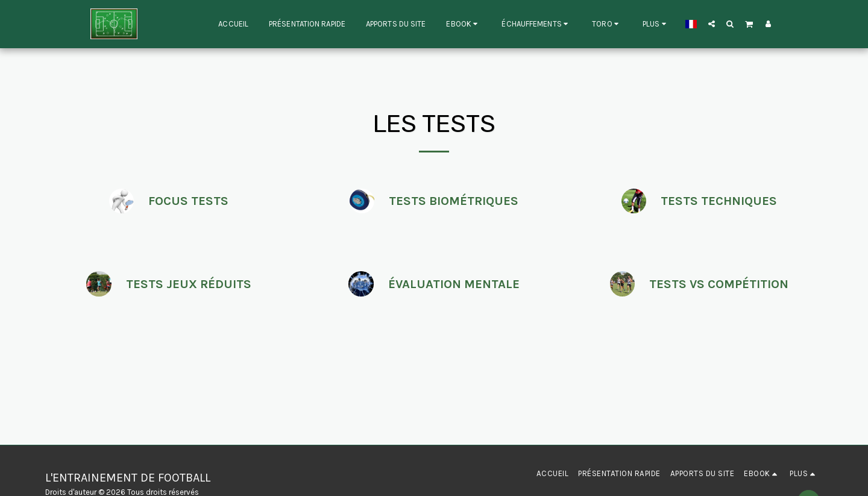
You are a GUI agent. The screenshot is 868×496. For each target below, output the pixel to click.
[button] (464, 24)
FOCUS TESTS (188, 201)
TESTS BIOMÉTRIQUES (454, 201)
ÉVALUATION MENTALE (454, 284)
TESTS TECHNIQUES (719, 201)
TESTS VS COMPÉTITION (719, 284)
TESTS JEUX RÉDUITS (189, 284)
